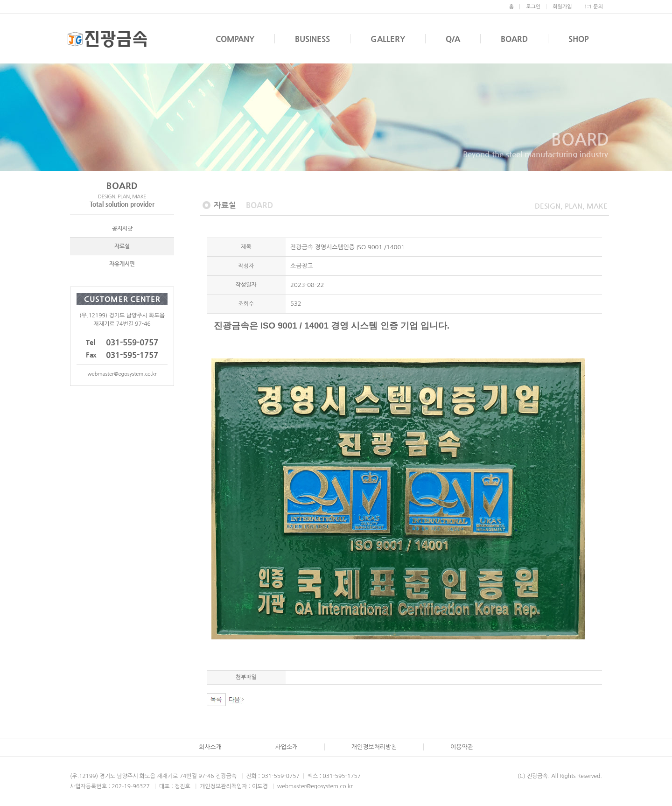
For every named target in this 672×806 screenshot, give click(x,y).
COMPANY (235, 39)
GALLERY (388, 39)
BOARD (514, 39)
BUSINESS (312, 39)
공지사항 (122, 229)
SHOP (579, 39)
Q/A (453, 39)
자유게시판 (122, 265)
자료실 (122, 247)
